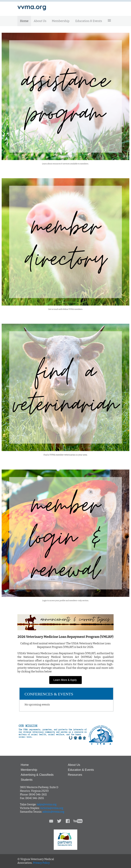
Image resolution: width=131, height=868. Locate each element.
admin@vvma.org (53, 812)
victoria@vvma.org (52, 808)
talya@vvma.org (47, 804)
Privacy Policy (41, 863)
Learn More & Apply (66, 680)
